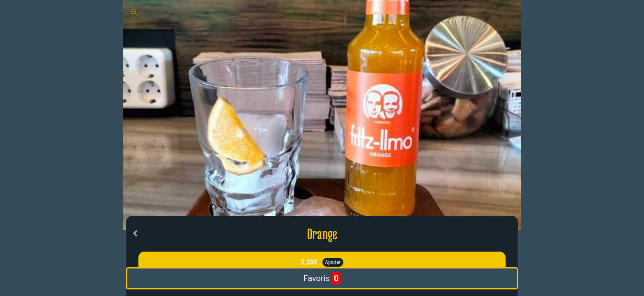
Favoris (322, 278)
